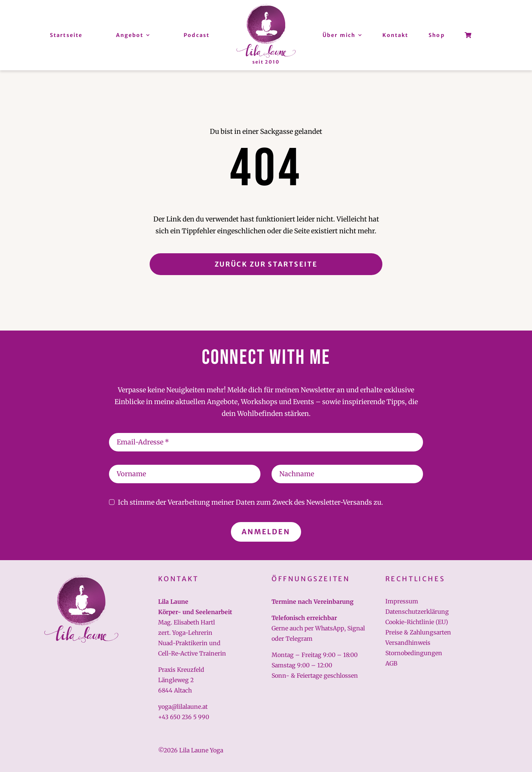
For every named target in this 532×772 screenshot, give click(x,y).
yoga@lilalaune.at (183, 707)
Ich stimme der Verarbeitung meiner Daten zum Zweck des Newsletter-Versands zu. (250, 502)
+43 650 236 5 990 (184, 717)
